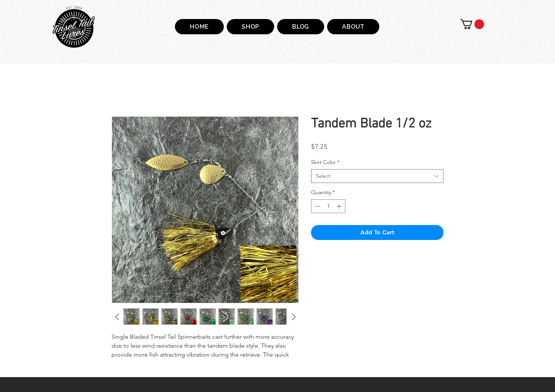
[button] (472, 24)
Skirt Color (325, 162)
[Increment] (340, 206)
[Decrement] (317, 206)
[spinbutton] (328, 206)
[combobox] (377, 176)
